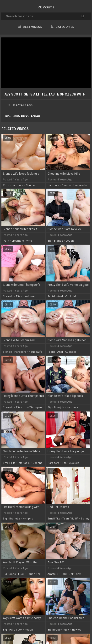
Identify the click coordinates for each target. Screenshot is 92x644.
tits (18, 296)
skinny (85, 519)
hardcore (17, 185)
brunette (15, 519)
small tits (9, 463)
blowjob (59, 408)
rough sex (34, 574)
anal (60, 296)
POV (46, 7)
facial (51, 296)
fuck (21, 574)
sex (78, 574)
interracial (24, 463)
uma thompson (33, 408)
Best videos (30, 27)
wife (29, 241)
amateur (53, 574)
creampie (18, 241)
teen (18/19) (70, 519)
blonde (66, 185)
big (7, 116)
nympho (28, 519)
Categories (62, 27)
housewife (80, 185)
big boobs (9, 574)
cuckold (8, 296)
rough (35, 116)
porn (6, 185)
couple (30, 185)
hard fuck (20, 116)
